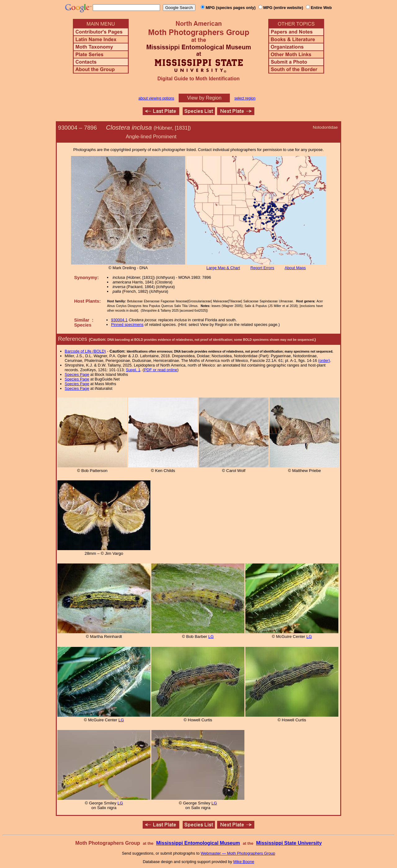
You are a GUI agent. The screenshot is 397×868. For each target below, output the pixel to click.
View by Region (204, 98)
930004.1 (119, 320)
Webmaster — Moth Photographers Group (238, 853)
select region (245, 98)
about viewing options (156, 98)
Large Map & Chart (223, 268)
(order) (324, 361)
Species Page (77, 374)
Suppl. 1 (133, 370)
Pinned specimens (127, 325)
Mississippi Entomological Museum (198, 843)
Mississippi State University (289, 843)
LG (211, 637)
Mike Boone (244, 862)
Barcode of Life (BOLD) (85, 351)
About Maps (295, 268)
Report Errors (262, 268)
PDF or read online (161, 370)
